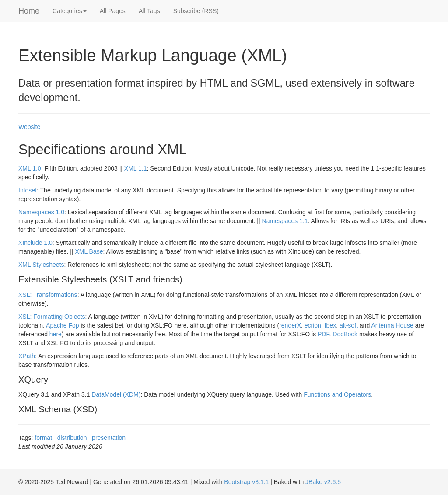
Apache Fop (63, 325)
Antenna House (392, 325)
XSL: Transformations (48, 295)
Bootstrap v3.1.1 (246, 482)
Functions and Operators (337, 394)
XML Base (89, 251)
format (43, 438)
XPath (27, 356)
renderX (290, 325)
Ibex (330, 325)
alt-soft (349, 325)
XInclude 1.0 (35, 243)
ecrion (313, 325)
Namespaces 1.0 (41, 212)
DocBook (345, 334)
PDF (323, 334)
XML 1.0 (30, 168)
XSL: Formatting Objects (52, 317)
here (56, 334)
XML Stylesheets (41, 265)
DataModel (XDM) (116, 394)
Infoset (28, 190)
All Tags (149, 11)
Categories (70, 11)
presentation (109, 438)
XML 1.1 (136, 168)
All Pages (113, 11)
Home (29, 11)
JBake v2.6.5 (323, 482)
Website (29, 127)
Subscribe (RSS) (196, 11)
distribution (72, 438)
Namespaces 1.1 (285, 221)
